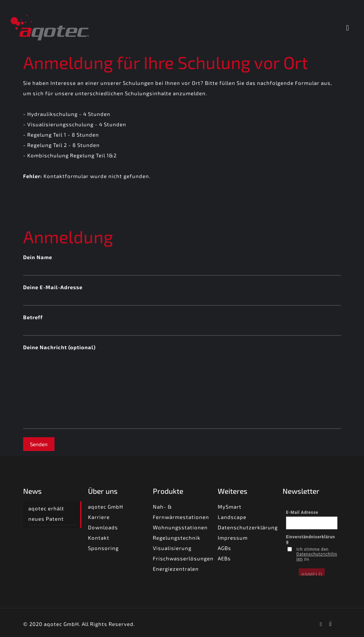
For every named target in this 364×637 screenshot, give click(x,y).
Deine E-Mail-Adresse (182, 295)
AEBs (224, 558)
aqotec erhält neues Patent (46, 513)
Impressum (233, 538)
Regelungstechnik (177, 538)
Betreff (182, 325)
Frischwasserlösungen (183, 558)
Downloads (103, 527)
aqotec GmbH (106, 507)
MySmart (230, 507)
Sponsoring (103, 548)
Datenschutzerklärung (248, 527)
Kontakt (99, 538)
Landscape (232, 517)
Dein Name (182, 265)
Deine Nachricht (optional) (182, 386)
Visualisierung (172, 548)
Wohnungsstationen (180, 527)
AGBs (224, 548)
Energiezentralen (176, 569)
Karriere (99, 517)
